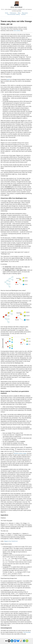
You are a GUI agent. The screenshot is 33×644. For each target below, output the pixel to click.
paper (8, 79)
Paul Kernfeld (27, 632)
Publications (13, 13)
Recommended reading (14, 14)
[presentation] (12, 433)
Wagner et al (7, 541)
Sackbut (23, 14)
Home (7, 13)
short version (17, 31)
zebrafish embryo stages (20, 453)
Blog (19, 13)
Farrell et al (14, 541)
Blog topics (25, 13)
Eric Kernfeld (16, 7)
